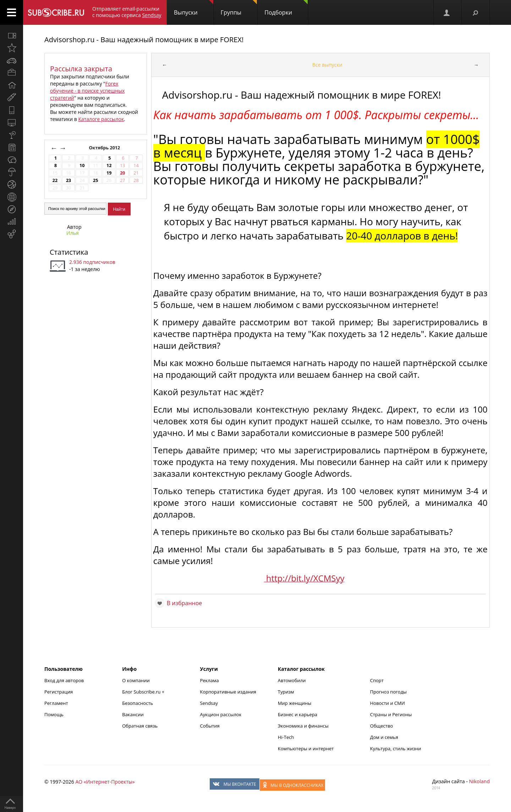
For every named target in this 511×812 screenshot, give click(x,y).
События (210, 726)
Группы (239, 8)
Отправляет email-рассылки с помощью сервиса (127, 12)
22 (55, 180)
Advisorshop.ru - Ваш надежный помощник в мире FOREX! (144, 40)
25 (95, 180)
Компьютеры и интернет (306, 749)
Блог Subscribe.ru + (144, 692)
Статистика (69, 252)
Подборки (286, 8)
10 (82, 165)
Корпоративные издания (228, 692)
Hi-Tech (286, 737)
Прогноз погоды (388, 692)
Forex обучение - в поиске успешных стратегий (87, 91)
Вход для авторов (64, 680)
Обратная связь (140, 726)
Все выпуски (327, 65)
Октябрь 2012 (105, 148)
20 (122, 173)
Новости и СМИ (388, 703)
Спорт (377, 680)
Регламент (56, 703)
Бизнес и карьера (298, 714)
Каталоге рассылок (101, 119)
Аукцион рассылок (221, 714)
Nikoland (479, 781)
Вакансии (133, 714)
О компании (136, 680)
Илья (73, 233)
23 (68, 180)
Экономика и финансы (303, 726)
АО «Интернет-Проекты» (105, 782)
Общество (381, 726)
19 (109, 173)
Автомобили (292, 680)
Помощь (54, 714)
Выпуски (194, 8)
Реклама (210, 680)
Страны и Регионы (391, 714)
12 (109, 165)
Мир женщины (295, 703)
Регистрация (59, 692)
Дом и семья (384, 737)
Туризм (286, 692)
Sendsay (209, 703)
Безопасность (138, 703)
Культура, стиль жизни (396, 749)
